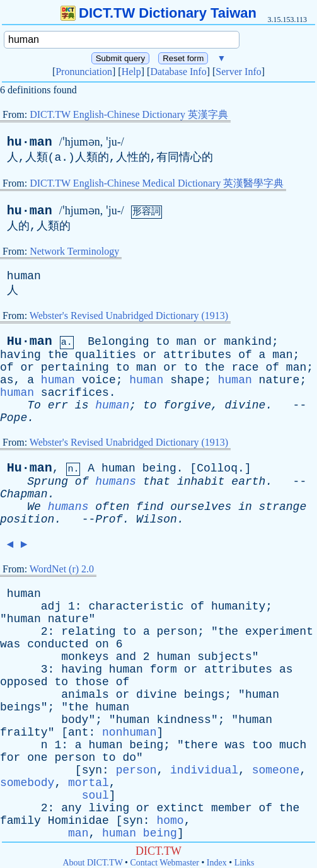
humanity (238, 606)
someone (276, 770)
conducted (58, 644)
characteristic (136, 606)
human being (140, 833)
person (177, 632)
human (24, 276)
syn (92, 770)
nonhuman (129, 732)
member (232, 808)
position (27, 519)
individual (204, 770)
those (92, 682)
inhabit (201, 482)
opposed (24, 682)
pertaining (75, 367)
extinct (180, 808)
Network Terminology (74, 251)
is (82, 405)
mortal (89, 783)
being (159, 468)
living (109, 808)
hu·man (30, 142)
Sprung (48, 482)
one (37, 758)
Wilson (157, 519)
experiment (279, 632)
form (164, 669)
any (71, 808)
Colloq (217, 468)
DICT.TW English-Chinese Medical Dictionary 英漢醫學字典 (157, 183)
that (157, 482)
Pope (14, 418)
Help (131, 72)
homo (170, 821)
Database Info (178, 72)
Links (245, 863)
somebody (27, 783)
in (245, 507)
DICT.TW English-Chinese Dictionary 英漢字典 (129, 114)
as (7, 380)
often (112, 507)
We (34, 507)
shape (187, 380)
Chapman (24, 494)
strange (283, 507)
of (245, 355)
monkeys (85, 657)
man (187, 342)
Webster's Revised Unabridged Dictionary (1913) (129, 315)
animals (85, 695)
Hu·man (30, 341)
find (150, 507)
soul (95, 796)
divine (245, 405)
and (126, 657)
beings (205, 695)
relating (88, 632)
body (75, 720)
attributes (197, 355)
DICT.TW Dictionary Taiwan (158, 13)
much (293, 745)
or (210, 342)
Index (217, 863)
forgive (187, 405)
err (58, 405)
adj (51, 606)
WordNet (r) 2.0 (62, 569)
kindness (183, 720)
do (129, 758)
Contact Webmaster (165, 863)
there (201, 745)
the (58, 355)
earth (248, 482)
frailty (24, 732)
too (262, 745)
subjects (224, 657)
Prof (109, 519)
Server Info (238, 72)
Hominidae (78, 821)
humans (116, 482)
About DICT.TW (92, 863)
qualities (106, 355)
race (245, 367)
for (10, 758)
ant (78, 732)
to (163, 342)
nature (280, 380)
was (10, 644)
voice (99, 380)
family (20, 821)
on (102, 644)
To (34, 405)
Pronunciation (84, 72)
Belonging (118, 342)
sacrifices (75, 393)
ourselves (201, 507)
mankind (248, 342)
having (20, 355)
